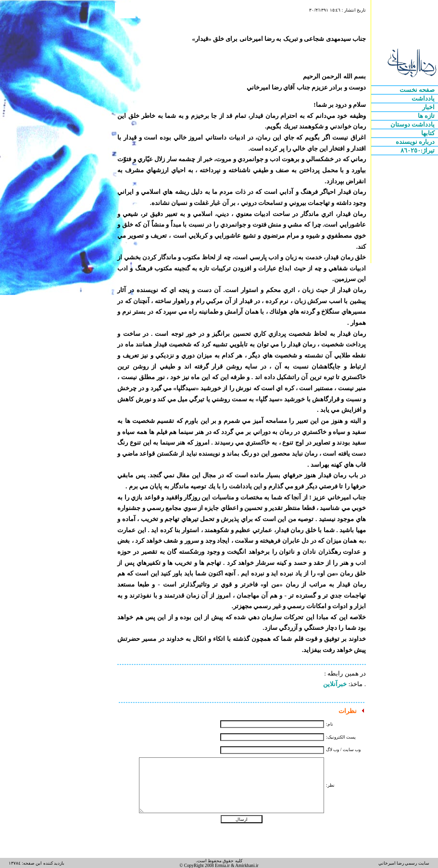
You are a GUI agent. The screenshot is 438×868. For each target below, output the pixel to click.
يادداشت (424, 98)
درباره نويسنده (416, 142)
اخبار (429, 107)
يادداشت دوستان (413, 124)
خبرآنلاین (335, 684)
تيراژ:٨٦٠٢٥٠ (419, 150)
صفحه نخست (418, 90)
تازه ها (427, 116)
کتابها (429, 133)
